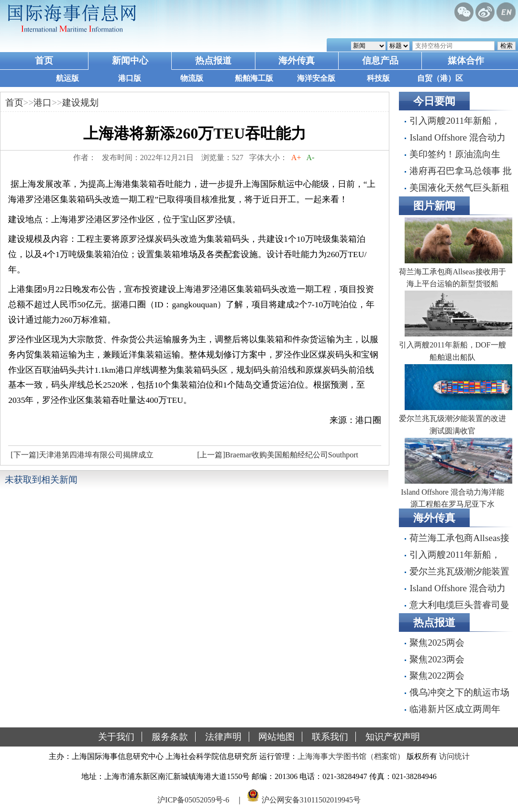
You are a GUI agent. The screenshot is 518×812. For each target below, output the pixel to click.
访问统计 (454, 756)
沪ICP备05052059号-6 (193, 799)
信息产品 (380, 60)
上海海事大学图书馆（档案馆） (351, 756)
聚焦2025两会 (437, 643)
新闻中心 (130, 60)
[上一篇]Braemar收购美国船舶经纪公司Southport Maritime (276, 457)
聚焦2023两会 (437, 659)
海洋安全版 (316, 78)
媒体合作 (466, 60)
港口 (43, 103)
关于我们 (116, 737)
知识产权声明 (393, 737)
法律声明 (223, 737)
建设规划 (80, 103)
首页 (44, 60)
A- (310, 157)
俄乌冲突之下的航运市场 (459, 692)
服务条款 (170, 737)
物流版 (192, 78)
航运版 (67, 78)
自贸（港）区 (440, 78)
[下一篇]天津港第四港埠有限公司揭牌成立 (82, 455)
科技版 (378, 78)
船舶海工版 (254, 78)
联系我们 (330, 737)
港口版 (130, 78)
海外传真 (297, 60)
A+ (296, 157)
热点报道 (213, 60)
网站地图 (276, 737)
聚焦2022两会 (437, 676)
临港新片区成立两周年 (455, 709)
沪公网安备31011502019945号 (311, 799)
